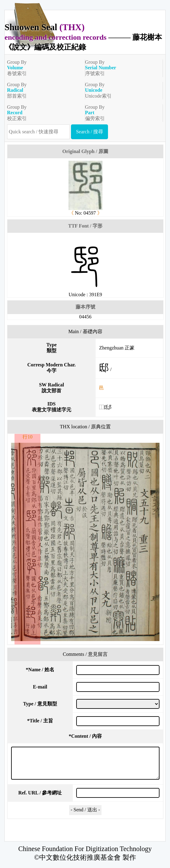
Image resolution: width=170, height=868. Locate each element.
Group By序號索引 (122, 68)
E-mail (40, 687)
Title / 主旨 (40, 721)
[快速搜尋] (39, 132)
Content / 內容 (85, 736)
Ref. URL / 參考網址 (40, 793)
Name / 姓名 (40, 670)
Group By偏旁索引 (122, 113)
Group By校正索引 (44, 113)
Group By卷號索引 (44, 68)
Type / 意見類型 (40, 704)
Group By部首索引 (44, 90)
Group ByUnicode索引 (122, 90)
